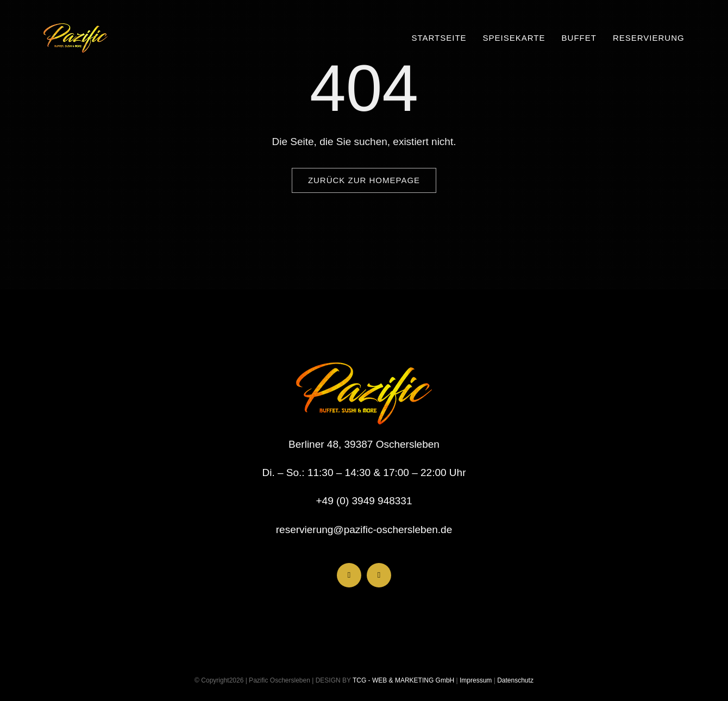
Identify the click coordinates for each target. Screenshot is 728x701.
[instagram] (379, 575)
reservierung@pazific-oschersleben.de (364, 530)
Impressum (475, 680)
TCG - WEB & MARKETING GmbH (403, 680)
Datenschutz (515, 680)
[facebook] (349, 575)
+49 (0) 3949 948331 (364, 501)
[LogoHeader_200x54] (76, 29)
